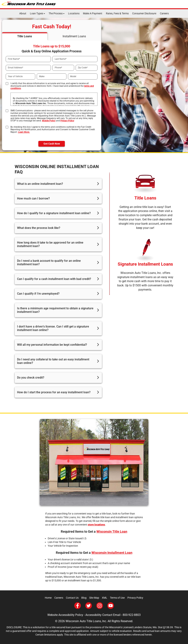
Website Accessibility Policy (65, 615)
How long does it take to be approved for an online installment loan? (50, 244)
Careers (164, 13)
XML (105, 598)
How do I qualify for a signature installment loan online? (54, 213)
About (23, 13)
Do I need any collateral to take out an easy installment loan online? (53, 361)
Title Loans (145, 198)
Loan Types (37, 13)
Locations (74, 13)
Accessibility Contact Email (103, 615)
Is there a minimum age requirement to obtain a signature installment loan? (55, 310)
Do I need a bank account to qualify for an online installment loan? (49, 262)
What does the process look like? (39, 228)
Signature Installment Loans (145, 264)
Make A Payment (93, 13)
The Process (56, 13)
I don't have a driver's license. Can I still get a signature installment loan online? (53, 328)
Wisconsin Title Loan (112, 531)
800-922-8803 (132, 615)
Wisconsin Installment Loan (112, 553)
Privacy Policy (67, 121)
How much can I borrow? (33, 198)
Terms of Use (117, 598)
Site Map (94, 598)
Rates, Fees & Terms (117, 13)
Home (48, 598)
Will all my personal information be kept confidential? (52, 345)
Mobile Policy (49, 121)
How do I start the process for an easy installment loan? (54, 392)
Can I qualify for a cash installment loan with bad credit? (54, 279)
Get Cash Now (52, 144)
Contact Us (72, 598)
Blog (84, 598)
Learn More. (24, 132)
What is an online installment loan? (40, 184)
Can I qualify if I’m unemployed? (38, 294)
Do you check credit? (31, 378)
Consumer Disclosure (144, 13)
